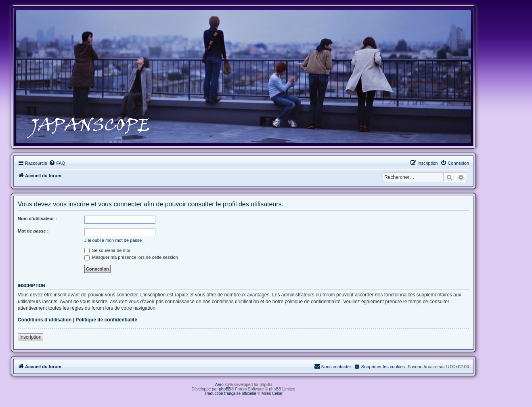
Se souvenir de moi (107, 250)
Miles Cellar (272, 393)
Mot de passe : (33, 231)
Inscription (30, 337)
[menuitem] (57, 163)
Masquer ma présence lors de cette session (131, 257)
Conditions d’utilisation (45, 320)
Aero (219, 385)
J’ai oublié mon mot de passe (113, 240)
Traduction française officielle (230, 393)
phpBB (225, 389)
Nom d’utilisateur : (37, 218)
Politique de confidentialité (106, 320)
